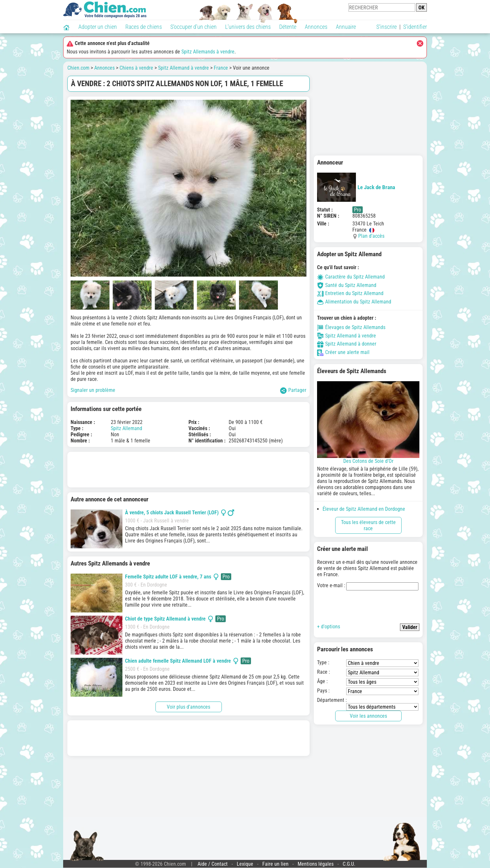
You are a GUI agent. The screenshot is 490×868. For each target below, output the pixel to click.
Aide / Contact (213, 864)
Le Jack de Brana (356, 187)
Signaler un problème (93, 390)
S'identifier (415, 27)
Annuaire (346, 27)
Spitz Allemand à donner (347, 344)
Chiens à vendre (136, 68)
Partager (293, 390)
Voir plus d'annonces (188, 707)
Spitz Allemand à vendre (183, 68)
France (221, 68)
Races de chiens (144, 27)
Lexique (245, 864)
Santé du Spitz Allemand (347, 285)
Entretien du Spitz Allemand (350, 293)
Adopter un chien (98, 27)
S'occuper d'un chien (194, 27)
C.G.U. (349, 864)
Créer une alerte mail (343, 352)
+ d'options (329, 627)
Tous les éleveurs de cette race (368, 525)
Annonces (316, 27)
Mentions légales (316, 864)
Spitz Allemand (126, 428)
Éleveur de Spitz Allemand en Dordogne (364, 509)
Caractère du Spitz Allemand (351, 277)
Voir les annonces (368, 716)
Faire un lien (275, 864)
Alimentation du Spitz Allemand (354, 302)
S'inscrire (387, 27)
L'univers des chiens (248, 27)
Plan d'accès (371, 236)
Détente (288, 27)
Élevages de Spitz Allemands (351, 327)
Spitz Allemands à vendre (208, 52)
